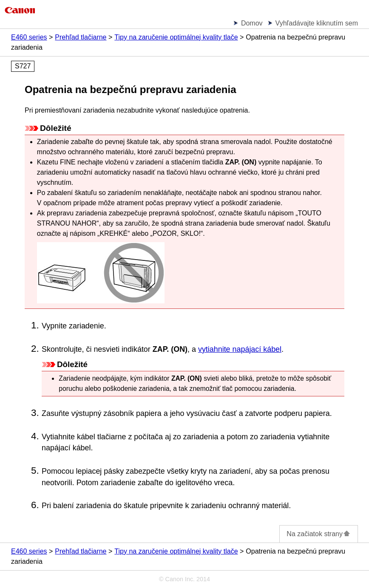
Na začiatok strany (319, 534)
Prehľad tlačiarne (81, 37)
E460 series (29, 37)
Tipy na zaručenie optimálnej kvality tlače (176, 37)
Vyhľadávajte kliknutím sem (317, 23)
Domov (252, 23)
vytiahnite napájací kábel (240, 349)
